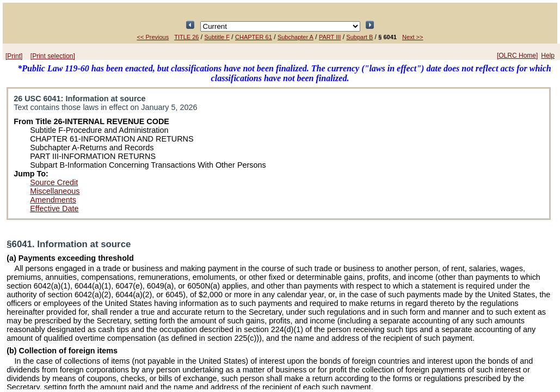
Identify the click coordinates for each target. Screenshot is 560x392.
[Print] (14, 56)
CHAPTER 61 (254, 37)
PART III (330, 37)
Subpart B (359, 37)
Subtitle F (217, 37)
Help (548, 56)
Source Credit (54, 182)
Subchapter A (296, 37)
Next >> (413, 37)
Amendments (53, 200)
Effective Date (54, 209)
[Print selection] (53, 56)
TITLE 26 (186, 37)
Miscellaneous (55, 191)
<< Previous (153, 37)
